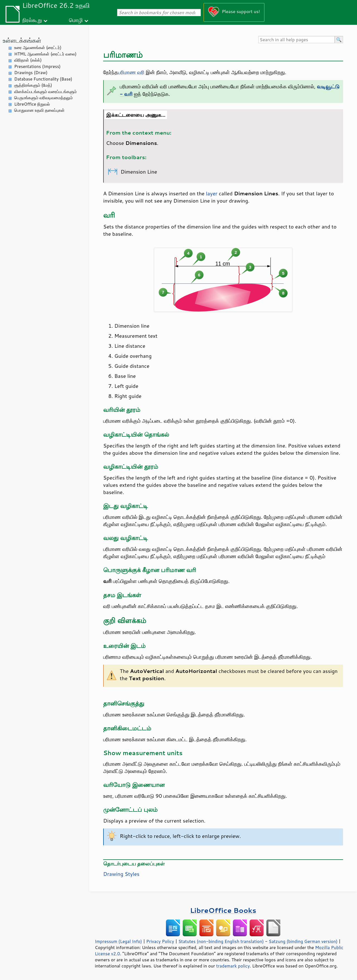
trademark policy (233, 966)
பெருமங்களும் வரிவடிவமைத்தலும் (44, 98)
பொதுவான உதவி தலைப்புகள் (39, 110)
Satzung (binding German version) (303, 941)
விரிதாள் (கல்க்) (28, 60)
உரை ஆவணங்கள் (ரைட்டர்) (38, 48)
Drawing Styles (121, 874)
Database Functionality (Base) (43, 79)
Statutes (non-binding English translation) (221, 941)
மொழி (76, 20)
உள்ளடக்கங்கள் (22, 40)
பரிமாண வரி (131, 72)
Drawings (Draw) (31, 73)
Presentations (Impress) (37, 66)
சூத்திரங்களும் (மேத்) (33, 85)
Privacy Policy (160, 941)
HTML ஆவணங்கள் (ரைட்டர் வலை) (45, 54)
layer (212, 193)
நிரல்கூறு (32, 20)
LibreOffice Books (223, 910)
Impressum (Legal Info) (118, 941)
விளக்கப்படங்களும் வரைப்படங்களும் (45, 92)
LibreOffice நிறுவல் (32, 104)
